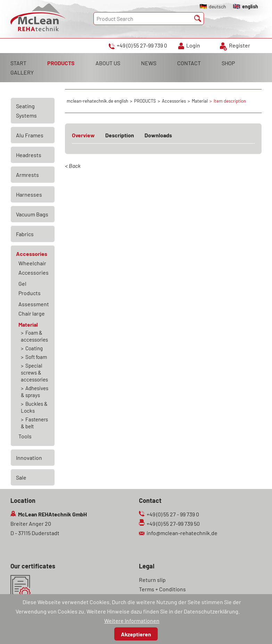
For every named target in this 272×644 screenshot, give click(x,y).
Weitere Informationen (132, 621)
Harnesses (29, 194)
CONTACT (189, 63)
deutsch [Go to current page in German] (217, 6)
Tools (25, 436)
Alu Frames (30, 135)
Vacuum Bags (32, 214)
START (18, 63)
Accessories (32, 254)
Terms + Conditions (162, 589)
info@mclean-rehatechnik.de (182, 533)
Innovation (29, 458)
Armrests (27, 175)
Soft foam (36, 357)
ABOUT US (108, 63)
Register (240, 45)
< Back (73, 166)
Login (193, 45)
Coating (34, 348)
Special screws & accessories (34, 372)
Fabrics (25, 234)
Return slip (152, 580)
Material (28, 324)
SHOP (228, 63)
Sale (21, 477)
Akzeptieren (136, 634)
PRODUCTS (61, 63)
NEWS (149, 63)
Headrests (29, 155)
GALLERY (22, 72)
